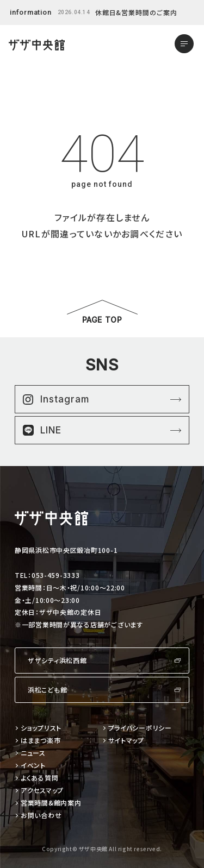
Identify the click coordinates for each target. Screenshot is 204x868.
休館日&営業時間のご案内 (137, 12)
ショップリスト (41, 728)
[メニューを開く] (184, 44)
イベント (33, 766)
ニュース (33, 753)
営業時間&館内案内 (51, 803)
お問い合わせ (41, 816)
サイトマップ (126, 741)
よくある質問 (39, 778)
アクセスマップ (42, 791)
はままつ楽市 (41, 741)
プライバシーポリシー (140, 728)
